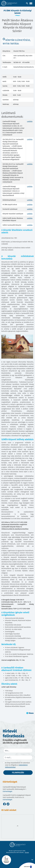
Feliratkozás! (18, 773)
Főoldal (27, 852)
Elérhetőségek (7, 791)
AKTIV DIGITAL (20, 852)
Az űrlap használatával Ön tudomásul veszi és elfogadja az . (17, 765)
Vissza (31, 713)
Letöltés (30, 121)
